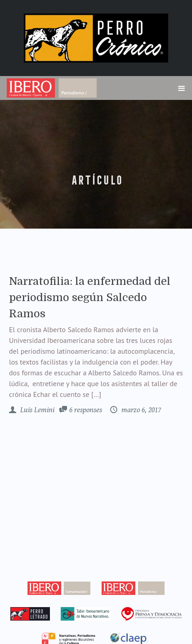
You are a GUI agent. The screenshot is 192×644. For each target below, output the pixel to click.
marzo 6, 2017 (140, 410)
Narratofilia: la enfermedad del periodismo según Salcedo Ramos (90, 297)
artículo (96, 180)
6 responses (86, 410)
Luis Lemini (36, 410)
